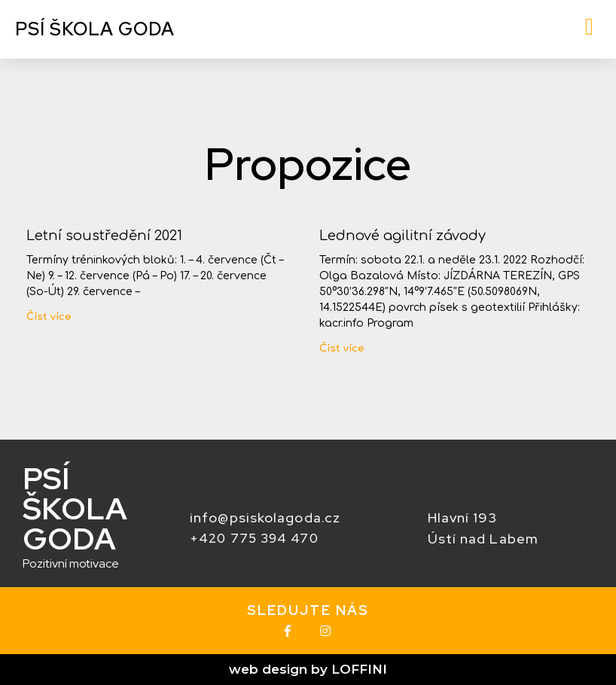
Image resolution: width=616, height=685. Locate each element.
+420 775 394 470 (254, 538)
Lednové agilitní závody (403, 236)
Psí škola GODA (95, 29)
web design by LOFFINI (308, 669)
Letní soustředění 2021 (104, 236)
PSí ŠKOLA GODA (75, 508)
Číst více (49, 317)
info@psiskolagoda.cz (265, 518)
